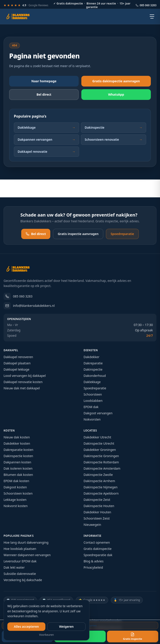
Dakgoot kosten (15, 487)
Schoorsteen (93, 394)
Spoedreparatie (122, 234)
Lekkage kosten (15, 500)
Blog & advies (94, 561)
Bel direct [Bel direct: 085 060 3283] (44, 94)
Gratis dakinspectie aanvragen (116, 81)
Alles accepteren (26, 626)
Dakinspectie (114, 128)
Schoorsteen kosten (18, 493)
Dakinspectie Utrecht (99, 443)
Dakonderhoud (95, 376)
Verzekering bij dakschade (23, 580)
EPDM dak (91, 407)
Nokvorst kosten (16, 506)
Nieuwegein (92, 525)
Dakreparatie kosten (18, 450)
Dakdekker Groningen (100, 450)
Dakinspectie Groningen (101, 456)
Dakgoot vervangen (98, 413)
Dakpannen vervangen (46, 140)
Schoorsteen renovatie (114, 140)
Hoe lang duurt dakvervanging (26, 542)
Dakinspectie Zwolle (98, 475)
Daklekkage (46, 128)
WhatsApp (116, 94)
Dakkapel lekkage (16, 369)
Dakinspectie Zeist (97, 500)
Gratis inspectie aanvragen (78, 234)
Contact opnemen (97, 542)
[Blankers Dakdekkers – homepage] (20, 17)
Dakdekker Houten (97, 512)
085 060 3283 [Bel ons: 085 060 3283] (146, 5)
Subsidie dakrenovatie (20, 574)
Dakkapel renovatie (46, 152)
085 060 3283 (18, 296)
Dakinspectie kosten (18, 456)
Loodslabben (93, 401)
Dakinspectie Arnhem (99, 481)
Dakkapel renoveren (18, 357)
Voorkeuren (46, 635)
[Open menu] (152, 17)
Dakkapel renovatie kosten (23, 382)
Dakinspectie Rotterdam (101, 462)
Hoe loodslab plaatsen (20, 549)
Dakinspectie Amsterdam (102, 468)
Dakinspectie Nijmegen (101, 487)
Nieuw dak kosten (17, 437)
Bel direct (36, 234)
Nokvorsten (92, 419)
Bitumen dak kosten (18, 475)
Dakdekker (92, 357)
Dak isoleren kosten (18, 468)
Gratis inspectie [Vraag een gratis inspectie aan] (133, 636)
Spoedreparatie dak (98, 555)
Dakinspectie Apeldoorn (101, 493)
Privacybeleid (93, 567)
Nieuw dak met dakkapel (22, 388)
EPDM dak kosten (16, 481)
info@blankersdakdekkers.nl (29, 306)
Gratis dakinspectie (98, 549)
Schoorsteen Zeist (97, 518)
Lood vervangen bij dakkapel (25, 376)
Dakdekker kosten (17, 443)
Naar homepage (44, 81)
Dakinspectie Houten (99, 506)
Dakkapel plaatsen (17, 363)
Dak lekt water (14, 567)
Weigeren (66, 626)
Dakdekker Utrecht (97, 437)
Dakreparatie (93, 363)
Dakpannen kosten (17, 462)
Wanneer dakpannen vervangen (27, 555)
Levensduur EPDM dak (20, 561)
